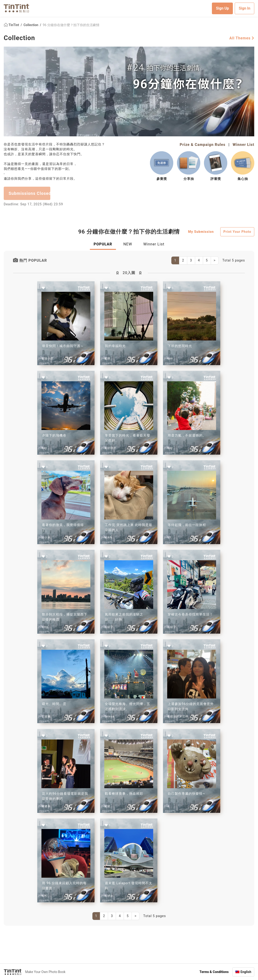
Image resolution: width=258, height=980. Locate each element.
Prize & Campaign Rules (203, 144)
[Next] (215, 260)
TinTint (12, 25)
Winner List (243, 144)
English (246, 972)
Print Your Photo (237, 231)
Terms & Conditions (214, 972)
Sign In (244, 8)
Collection (31, 25)
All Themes (242, 38)
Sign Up (222, 8)
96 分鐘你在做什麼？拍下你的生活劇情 (71, 25)
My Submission (201, 231)
